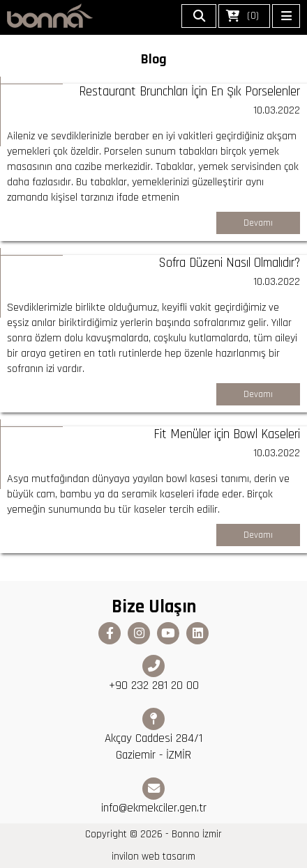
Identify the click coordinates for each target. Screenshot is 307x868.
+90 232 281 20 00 (154, 674)
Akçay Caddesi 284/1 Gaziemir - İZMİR (153, 735)
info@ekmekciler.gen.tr (154, 797)
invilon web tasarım (153, 857)
